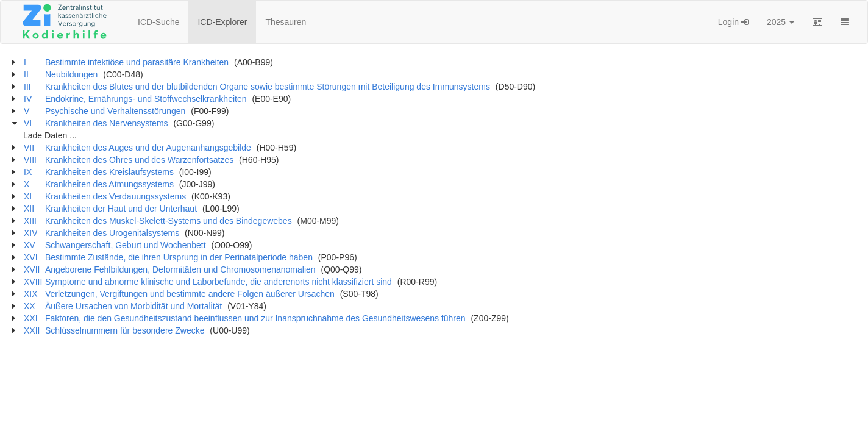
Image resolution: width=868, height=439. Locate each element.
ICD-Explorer (222, 22)
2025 (781, 22)
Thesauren (286, 22)
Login (733, 22)
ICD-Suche (158, 22)
